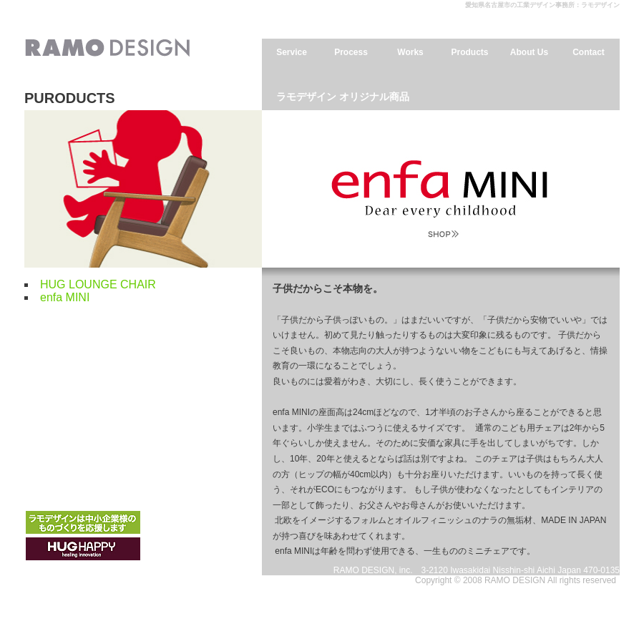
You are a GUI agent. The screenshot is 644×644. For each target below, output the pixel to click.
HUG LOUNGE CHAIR (98, 284)
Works (410, 52)
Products (469, 52)
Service (292, 52)
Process (351, 52)
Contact (589, 52)
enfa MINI (65, 297)
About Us (529, 52)
